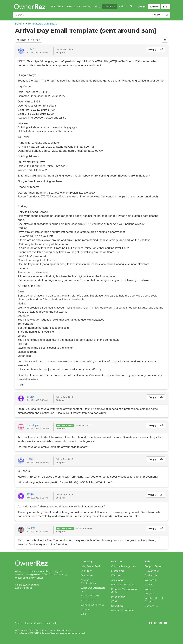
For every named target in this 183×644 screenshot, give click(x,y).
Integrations (118, 597)
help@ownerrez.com (27, 585)
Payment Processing (123, 585)
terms (77, 633)
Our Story (86, 571)
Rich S (30, 49)
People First (88, 600)
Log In (142, 7)
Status (19, 623)
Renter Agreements (123, 611)
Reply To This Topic (28, 40)
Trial (165, 7)
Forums (20, 24)
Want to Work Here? (92, 605)
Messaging (117, 571)
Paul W (31, 528)
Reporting (117, 606)
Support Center (154, 566)
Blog (83, 614)
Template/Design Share (42, 24)
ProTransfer (151, 575)
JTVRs (30, 397)
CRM (114, 601)
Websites (116, 575)
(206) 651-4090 (23, 588)
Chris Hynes (34, 425)
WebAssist (151, 580)
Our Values (87, 575)
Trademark (51, 623)
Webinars (150, 589)
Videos (149, 585)
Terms (28, 623)
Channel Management (124, 566)
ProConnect (152, 571)
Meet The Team (90, 596)
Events (85, 609)
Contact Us (151, 606)
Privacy (38, 623)
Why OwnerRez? (91, 566)
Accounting (118, 580)
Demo (154, 7)
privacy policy (64, 633)
